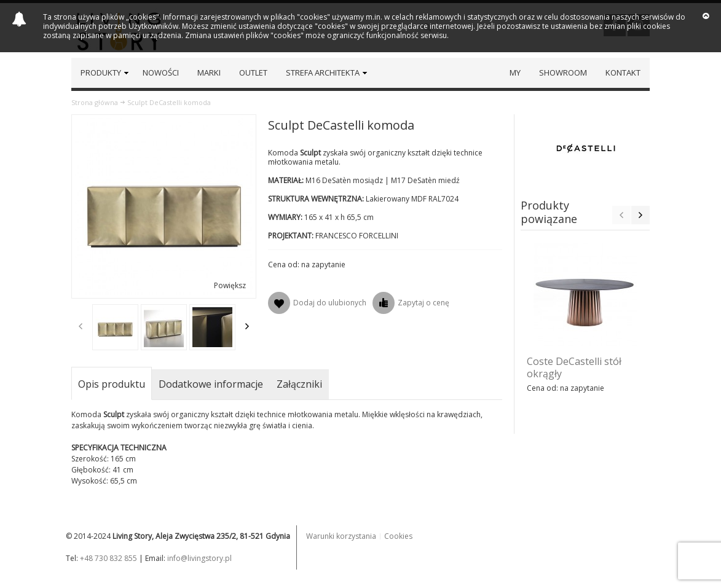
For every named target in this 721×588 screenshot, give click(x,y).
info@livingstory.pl (199, 558)
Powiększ (230, 285)
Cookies (398, 536)
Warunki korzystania (341, 536)
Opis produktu (112, 384)
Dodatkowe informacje (211, 384)
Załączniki (299, 384)
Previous (81, 326)
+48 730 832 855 (108, 558)
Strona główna (95, 102)
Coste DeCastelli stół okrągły (574, 367)
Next (247, 326)
